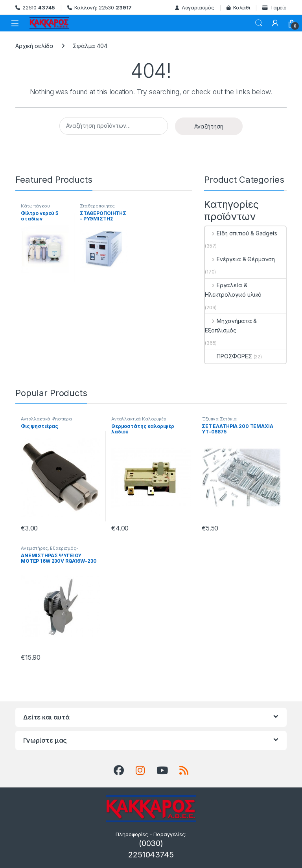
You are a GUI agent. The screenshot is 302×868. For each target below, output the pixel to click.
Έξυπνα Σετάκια (219, 419)
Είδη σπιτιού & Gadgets (241, 233)
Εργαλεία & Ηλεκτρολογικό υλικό (233, 290)
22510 (35, 7)
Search (259, 23)
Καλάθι (238, 7)
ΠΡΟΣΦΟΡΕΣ (228, 356)
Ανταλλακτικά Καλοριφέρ (139, 419)
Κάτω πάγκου (35, 206)
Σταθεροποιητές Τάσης (97, 208)
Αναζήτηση (209, 126)
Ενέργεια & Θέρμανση (240, 259)
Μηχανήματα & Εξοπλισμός (231, 326)
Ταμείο (274, 7)
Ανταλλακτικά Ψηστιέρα (46, 419)
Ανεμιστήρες (34, 548)
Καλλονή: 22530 (99, 7)
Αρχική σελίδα (34, 46)
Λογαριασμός (195, 7)
